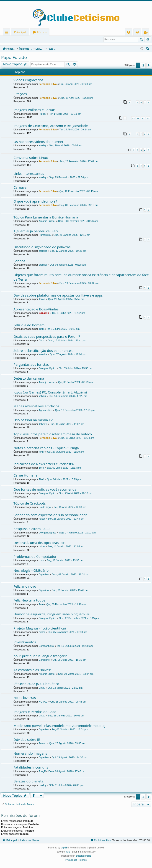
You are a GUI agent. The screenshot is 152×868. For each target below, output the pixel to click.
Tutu (41, 329)
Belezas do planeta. (29, 781)
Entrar (9, 39)
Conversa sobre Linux (31, 158)
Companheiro (46, 646)
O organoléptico (48, 368)
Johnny (43, 424)
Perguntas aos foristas (31, 365)
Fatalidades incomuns (31, 767)
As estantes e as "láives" (32, 670)
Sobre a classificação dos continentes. (43, 351)
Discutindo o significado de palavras (42, 247)
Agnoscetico (46, 410)
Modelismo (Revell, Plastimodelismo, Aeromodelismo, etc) (59, 726)
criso (41, 561)
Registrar (25, 39)
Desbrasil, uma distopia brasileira (40, 543)
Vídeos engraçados (28, 80)
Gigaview (44, 575)
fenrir (42, 452)
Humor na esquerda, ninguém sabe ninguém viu (52, 614)
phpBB (64, 848)
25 (143, 118)
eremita (43, 251)
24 (138, 118)
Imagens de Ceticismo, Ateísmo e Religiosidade (51, 126)
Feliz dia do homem (29, 325)
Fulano (43, 744)
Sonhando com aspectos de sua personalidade (50, 515)
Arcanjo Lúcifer (47, 221)
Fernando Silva (48, 84)
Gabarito (44, 313)
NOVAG (43, 702)
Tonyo (42, 299)
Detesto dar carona (29, 378)
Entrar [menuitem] (138, 33)
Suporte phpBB (84, 856)
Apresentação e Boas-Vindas (36, 309)
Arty (68, 852)
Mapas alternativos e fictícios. (37, 406)
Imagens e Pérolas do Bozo (35, 712)
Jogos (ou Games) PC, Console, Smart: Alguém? (50, 392)
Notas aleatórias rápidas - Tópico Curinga (46, 448)
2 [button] (143, 65)
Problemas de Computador (35, 557)
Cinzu (42, 341)
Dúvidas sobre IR (27, 740)
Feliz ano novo (25, 586)
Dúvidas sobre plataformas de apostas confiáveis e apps (58, 295)
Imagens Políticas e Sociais (34, 110)
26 (148, 118)
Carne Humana (25, 475)
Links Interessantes (29, 174)
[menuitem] (129, 32)
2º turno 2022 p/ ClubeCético (36, 684)
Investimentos (25, 642)
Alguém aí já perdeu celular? (36, 231)
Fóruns (42, 32)
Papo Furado (14, 58)
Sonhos (19, 261)
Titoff (41, 480)
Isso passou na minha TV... (34, 420)
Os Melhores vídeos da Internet (38, 142)
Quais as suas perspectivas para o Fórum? (47, 337)
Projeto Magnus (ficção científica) (40, 628)
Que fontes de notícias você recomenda (45, 490)
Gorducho (44, 660)
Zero (41, 468)
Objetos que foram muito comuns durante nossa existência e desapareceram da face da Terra (81, 277)
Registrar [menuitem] (147, 33)
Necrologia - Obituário (31, 571)
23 (133, 118)
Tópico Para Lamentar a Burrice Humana (46, 217)
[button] (149, 66)
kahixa (42, 396)
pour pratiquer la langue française (41, 656)
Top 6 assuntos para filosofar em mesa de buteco (53, 434)
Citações (20, 94)
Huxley (43, 114)
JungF (42, 772)
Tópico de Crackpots (30, 503)
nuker (42, 519)
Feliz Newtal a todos (29, 600)
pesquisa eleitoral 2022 (32, 529)
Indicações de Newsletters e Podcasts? (44, 464)
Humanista (45, 235)
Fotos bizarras (25, 698)
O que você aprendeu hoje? (35, 201)
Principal (20, 32)
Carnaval (20, 188)
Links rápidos (7, 33)
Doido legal (45, 507)
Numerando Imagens (30, 754)
